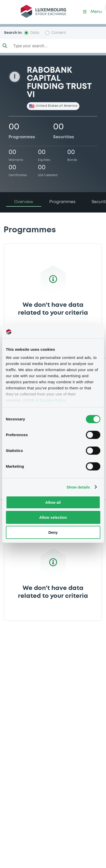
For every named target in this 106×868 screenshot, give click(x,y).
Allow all (53, 502)
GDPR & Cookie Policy (45, 400)
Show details (78, 487)
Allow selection (53, 517)
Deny (53, 532)
